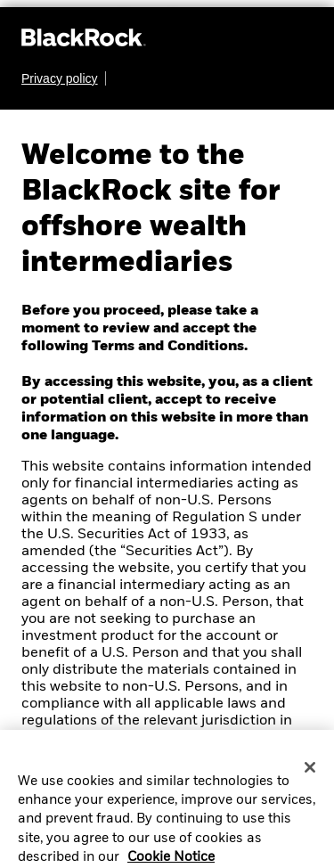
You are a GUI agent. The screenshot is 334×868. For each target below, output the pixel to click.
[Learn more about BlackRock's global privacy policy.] (64, 78)
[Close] (310, 778)
